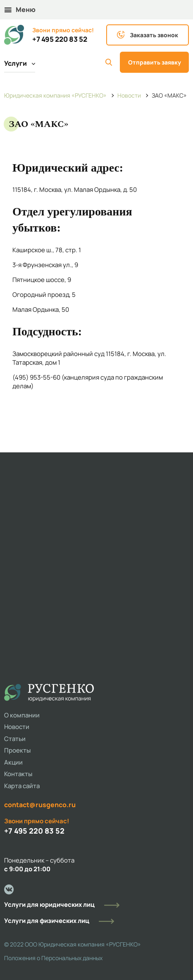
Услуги (20, 63)
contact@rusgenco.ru (40, 805)
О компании (22, 715)
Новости (17, 727)
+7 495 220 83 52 (60, 39)
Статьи (15, 739)
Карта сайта (22, 786)
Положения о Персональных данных (53, 958)
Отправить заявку (155, 62)
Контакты (18, 774)
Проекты (17, 750)
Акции (13, 762)
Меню (20, 10)
